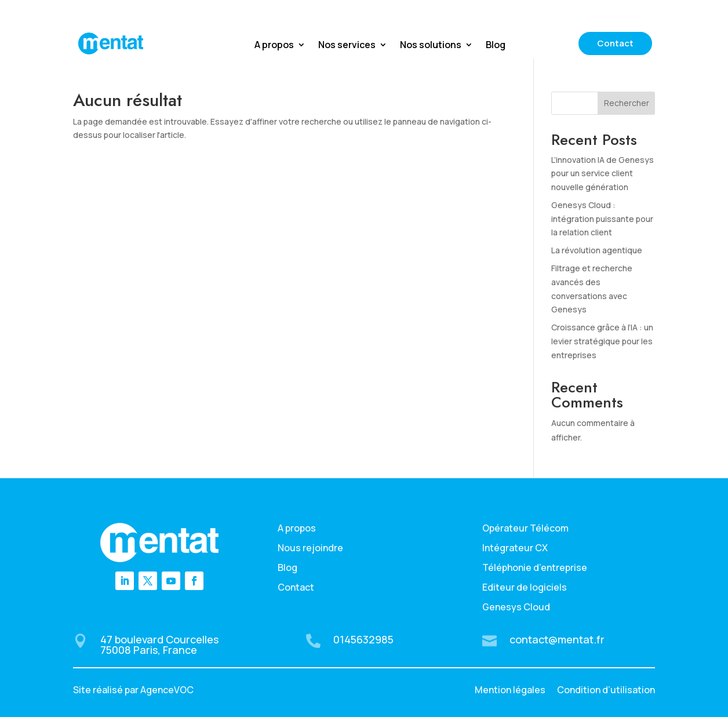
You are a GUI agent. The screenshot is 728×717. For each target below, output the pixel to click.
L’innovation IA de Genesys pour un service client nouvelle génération (603, 174)
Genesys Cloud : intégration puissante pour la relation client (602, 219)
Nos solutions (431, 46)
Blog (496, 46)
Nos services (347, 46)
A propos (274, 46)
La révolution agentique (597, 250)
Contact (615, 43)
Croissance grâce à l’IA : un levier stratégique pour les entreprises (602, 341)
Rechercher (627, 103)
